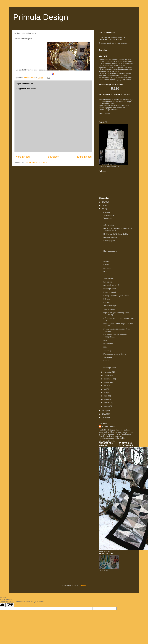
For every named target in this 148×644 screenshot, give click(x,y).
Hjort (105, 271)
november (108, 372)
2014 (104, 209)
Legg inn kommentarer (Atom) (36, 162)
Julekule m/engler (110, 306)
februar (107, 403)
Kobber (106, 361)
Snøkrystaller (108, 278)
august (107, 382)
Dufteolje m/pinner (111, 237)
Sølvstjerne (108, 357)
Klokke (106, 265)
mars (106, 399)
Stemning (107, 350)
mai (106, 392)
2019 (104, 202)
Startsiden (53, 157)
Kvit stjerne (108, 282)
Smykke (106, 261)
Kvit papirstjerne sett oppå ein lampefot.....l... (115, 336)
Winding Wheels (110, 289)
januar (107, 406)
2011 (104, 414)
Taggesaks (108, 218)
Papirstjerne (108, 344)
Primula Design (41, 17)
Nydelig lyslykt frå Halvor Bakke (116, 234)
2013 (104, 212)
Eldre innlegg (84, 157)
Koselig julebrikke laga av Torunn (116, 296)
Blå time (107, 299)
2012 (104, 410)
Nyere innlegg (22, 157)
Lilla (105, 347)
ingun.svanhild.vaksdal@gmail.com (113, 106)
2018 (104, 205)
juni (106, 389)
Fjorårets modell (110, 292)
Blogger (83, 585)
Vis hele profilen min (107, 441)
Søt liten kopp (109, 309)
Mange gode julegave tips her (115, 354)
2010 (104, 417)
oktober (107, 375)
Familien (107, 302)
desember (108, 215)
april (106, 396)
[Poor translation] (10, 605)
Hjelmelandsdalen (110, 251)
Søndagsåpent (109, 241)
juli (105, 386)
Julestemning (109, 225)
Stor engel (107, 268)
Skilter (106, 340)
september (108, 379)
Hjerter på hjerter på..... (112, 285)
